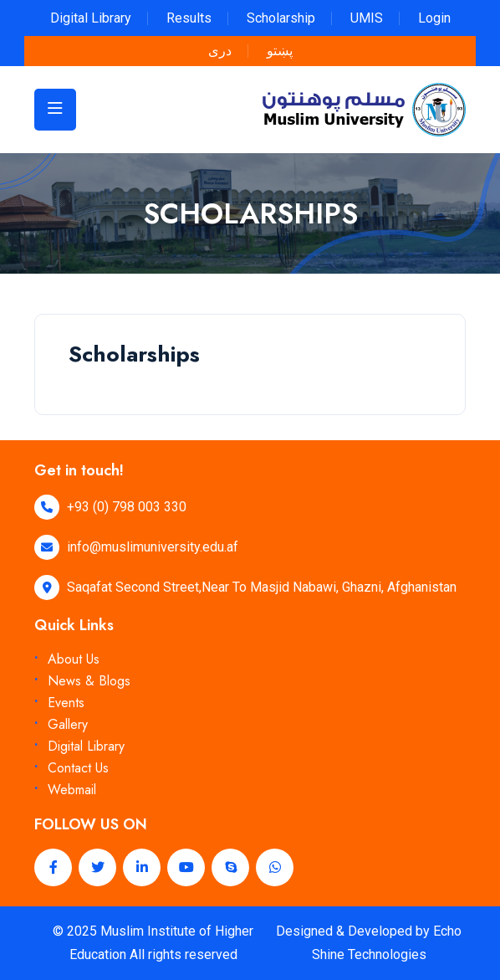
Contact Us (78, 768)
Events (66, 703)
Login (434, 18)
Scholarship (281, 18)
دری (220, 51)
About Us (74, 659)
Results (189, 18)
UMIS (367, 18)
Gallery (68, 724)
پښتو (280, 51)
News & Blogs (89, 681)
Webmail (72, 790)
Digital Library (91, 18)
